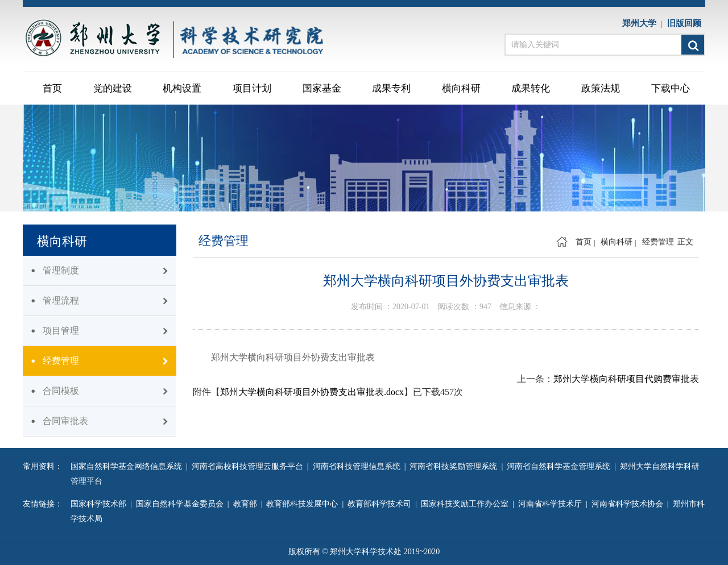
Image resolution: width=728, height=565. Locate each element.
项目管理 (61, 331)
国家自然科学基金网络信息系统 (128, 466)
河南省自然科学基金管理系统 (561, 466)
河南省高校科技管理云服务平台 (249, 466)
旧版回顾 (686, 23)
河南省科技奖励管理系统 (455, 466)
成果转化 (531, 88)
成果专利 (391, 88)
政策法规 (601, 88)
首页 (52, 88)
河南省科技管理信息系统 (359, 466)
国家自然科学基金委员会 (182, 504)
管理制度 (61, 270)
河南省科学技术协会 (629, 504)
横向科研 (461, 88)
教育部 (247, 504)
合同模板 (61, 391)
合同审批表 (65, 421)
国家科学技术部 (100, 504)
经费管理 (61, 361)
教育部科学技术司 (381, 504)
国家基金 (322, 88)
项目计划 (252, 88)
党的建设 (113, 88)
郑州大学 (642, 23)
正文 (685, 242)
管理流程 (61, 300)
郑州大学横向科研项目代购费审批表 (626, 379)
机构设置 (182, 88)
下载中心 (671, 88)
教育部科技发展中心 (304, 504)
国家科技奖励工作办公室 (467, 504)
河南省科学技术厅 (552, 504)
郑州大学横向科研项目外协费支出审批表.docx (312, 392)
